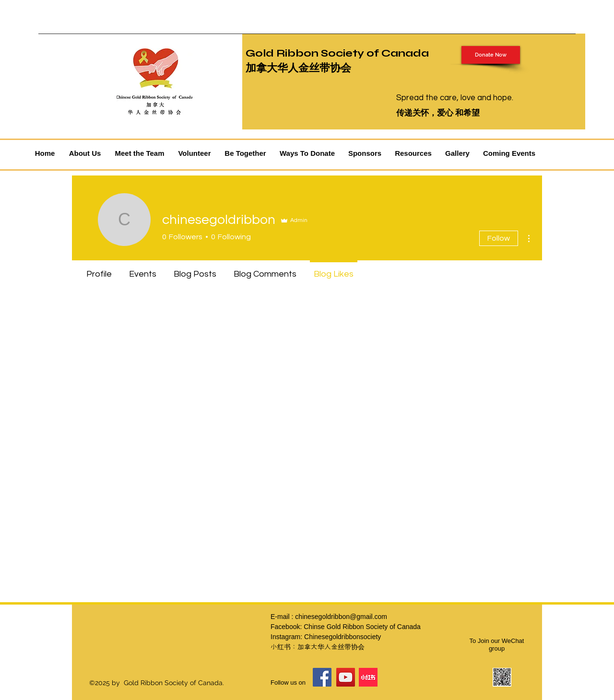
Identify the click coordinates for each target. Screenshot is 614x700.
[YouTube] (346, 677)
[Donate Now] (491, 55)
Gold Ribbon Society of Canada (337, 53)
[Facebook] (322, 677)
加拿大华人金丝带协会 (298, 68)
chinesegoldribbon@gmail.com (341, 617)
